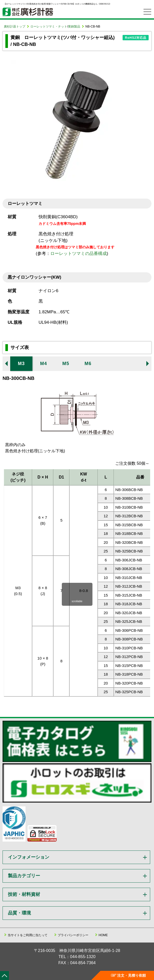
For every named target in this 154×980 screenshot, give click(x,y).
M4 (44, 364)
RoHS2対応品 (135, 38)
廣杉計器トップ (15, 27)
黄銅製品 (74, 27)
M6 (88, 364)
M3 (21, 364)
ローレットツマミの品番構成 (79, 254)
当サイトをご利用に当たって (28, 935)
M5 (66, 364)
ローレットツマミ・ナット (49, 27)
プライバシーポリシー (73, 935)
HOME (103, 935)
